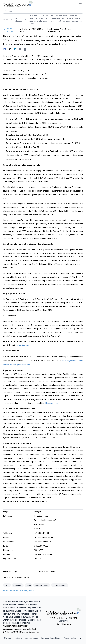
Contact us (64, 621)
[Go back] (11, 30)
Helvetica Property (42, 585)
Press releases (18, 20)
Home (6, 20)
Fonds (28, 585)
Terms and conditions (51, 638)
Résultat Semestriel (60, 585)
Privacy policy (70, 638)
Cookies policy (31, 638)
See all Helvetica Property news (18, 591)
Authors (18, 638)
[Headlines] (18, 4)
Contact (8, 638)
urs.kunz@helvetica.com (72, 361)
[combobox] (43, 11)
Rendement (18, 585)
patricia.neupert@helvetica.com (17, 365)
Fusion (7, 585)
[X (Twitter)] (81, 638)
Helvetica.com (23, 345)
